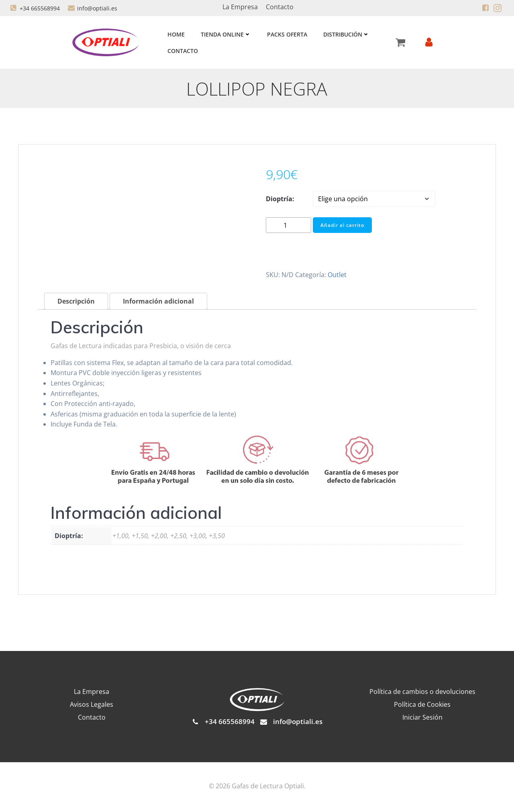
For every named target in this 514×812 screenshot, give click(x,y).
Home (175, 34)
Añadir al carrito (342, 226)
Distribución (346, 34)
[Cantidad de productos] (289, 226)
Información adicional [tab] (158, 302)
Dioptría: (280, 200)
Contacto (182, 51)
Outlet (337, 275)
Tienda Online (225, 34)
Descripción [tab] (76, 302)
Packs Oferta (286, 34)
